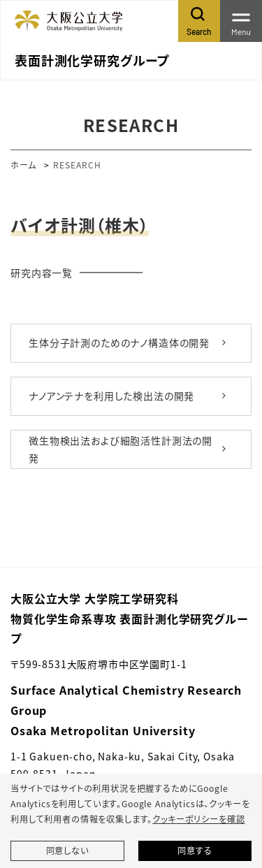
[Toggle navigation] (241, 21)
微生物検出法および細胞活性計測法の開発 (121, 449)
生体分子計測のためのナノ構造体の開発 (119, 342)
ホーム (23, 165)
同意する (195, 851)
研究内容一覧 (42, 273)
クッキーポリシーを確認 (198, 819)
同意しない (67, 851)
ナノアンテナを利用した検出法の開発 (111, 396)
